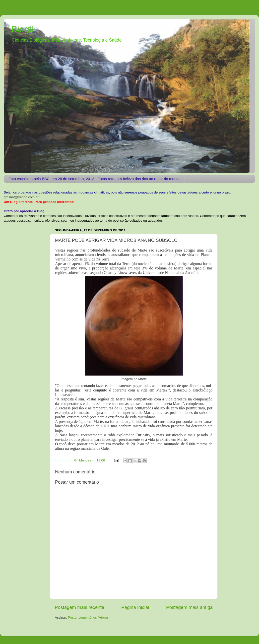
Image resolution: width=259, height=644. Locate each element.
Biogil (22, 29)
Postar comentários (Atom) (88, 617)
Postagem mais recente (79, 607)
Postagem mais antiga (189, 607)
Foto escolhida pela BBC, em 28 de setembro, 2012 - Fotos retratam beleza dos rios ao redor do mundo (95, 179)
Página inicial (135, 607)
